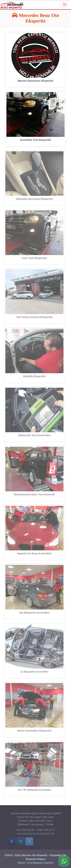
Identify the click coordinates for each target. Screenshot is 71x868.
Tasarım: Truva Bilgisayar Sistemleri (36, 863)
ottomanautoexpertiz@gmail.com (35, 834)
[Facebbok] (12, 842)
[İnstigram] (21, 842)
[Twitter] (29, 842)
